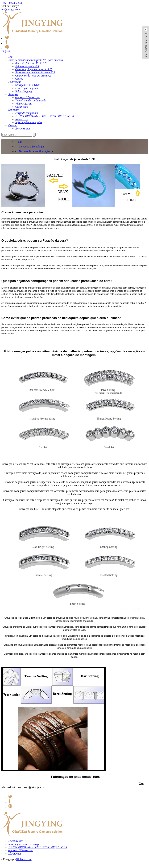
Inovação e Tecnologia (31, 147)
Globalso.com (24, 859)
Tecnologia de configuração (34, 151)
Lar (20, 142)
